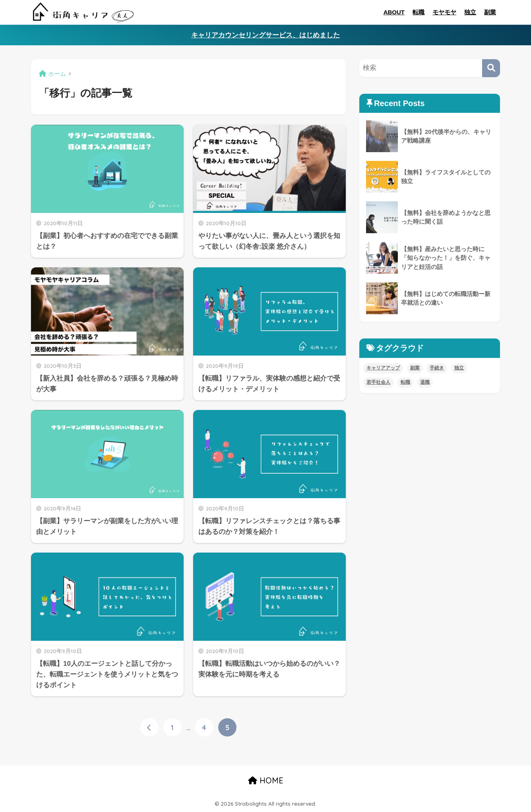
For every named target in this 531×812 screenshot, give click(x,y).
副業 (490, 12)
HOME (266, 780)
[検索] (491, 68)
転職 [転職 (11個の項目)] (405, 382)
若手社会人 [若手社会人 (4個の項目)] (378, 382)
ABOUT (394, 12)
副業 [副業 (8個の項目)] (415, 368)
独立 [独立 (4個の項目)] (459, 368)
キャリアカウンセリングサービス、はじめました (265, 35)
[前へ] (149, 727)
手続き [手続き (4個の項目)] (437, 368)
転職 (419, 12)
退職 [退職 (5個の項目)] (425, 382)
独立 (470, 12)
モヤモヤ (444, 12)
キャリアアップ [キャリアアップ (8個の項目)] (383, 368)
